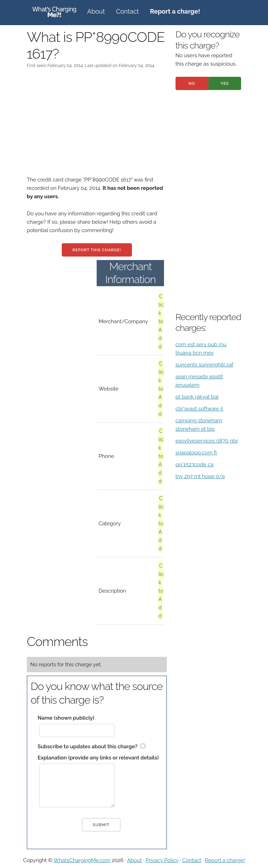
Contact (128, 11)
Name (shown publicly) (66, 718)
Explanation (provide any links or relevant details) (98, 758)
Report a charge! (225, 860)
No (192, 84)
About (96, 11)
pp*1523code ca (195, 465)
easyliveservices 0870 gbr (207, 441)
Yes (225, 84)
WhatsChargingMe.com (82, 860)
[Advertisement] (97, 127)
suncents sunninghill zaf (204, 365)
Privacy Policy (162, 860)
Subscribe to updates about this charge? (88, 747)
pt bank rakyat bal (197, 397)
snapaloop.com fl (196, 453)
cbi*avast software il (199, 409)
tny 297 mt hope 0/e (200, 476)
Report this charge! (97, 250)
